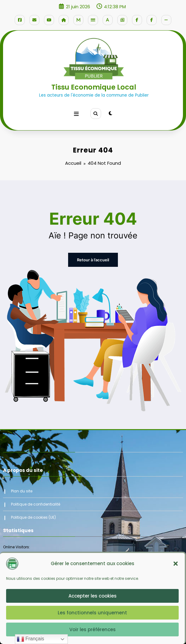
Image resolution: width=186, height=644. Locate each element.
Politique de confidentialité (36, 500)
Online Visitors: (17, 543)
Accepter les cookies (93, 596)
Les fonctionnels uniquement (92, 613)
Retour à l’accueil (93, 256)
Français (31, 639)
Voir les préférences (93, 629)
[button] (176, 564)
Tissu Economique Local (94, 86)
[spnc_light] (110, 112)
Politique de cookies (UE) (33, 513)
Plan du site (22, 487)
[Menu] (77, 112)
